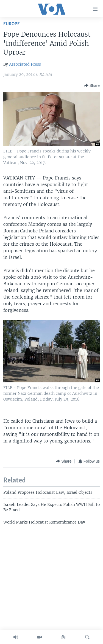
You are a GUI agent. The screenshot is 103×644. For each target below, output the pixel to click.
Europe (12, 24)
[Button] (92, 85)
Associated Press (25, 64)
